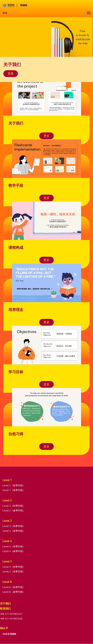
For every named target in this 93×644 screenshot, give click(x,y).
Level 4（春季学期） (14, 551)
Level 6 (7, 582)
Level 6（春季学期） (14, 592)
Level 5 (7, 561)
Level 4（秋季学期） (14, 546)
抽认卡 (4, 628)
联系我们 (5, 609)
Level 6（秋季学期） (14, 587)
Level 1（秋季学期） (14, 485)
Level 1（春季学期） (14, 490)
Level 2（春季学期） (14, 510)
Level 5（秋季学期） (14, 567)
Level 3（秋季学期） (14, 526)
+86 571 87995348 (11, 619)
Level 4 (7, 541)
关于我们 (5, 603)
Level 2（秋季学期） (14, 506)
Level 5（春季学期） (14, 571)
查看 (11, 74)
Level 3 (7, 521)
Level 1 (7, 480)
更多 (46, 136)
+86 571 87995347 (11, 614)
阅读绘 (24, 5)
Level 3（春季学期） (14, 531)
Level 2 (7, 500)
